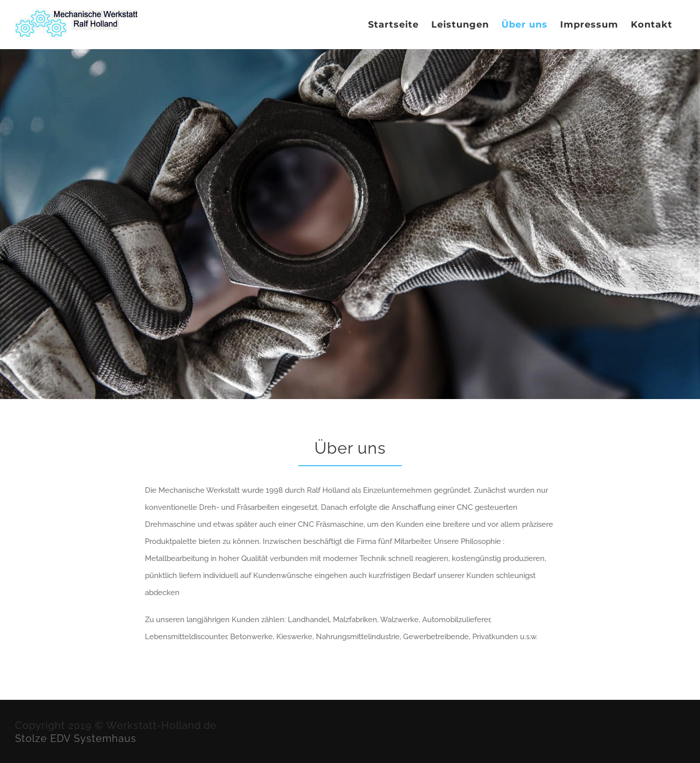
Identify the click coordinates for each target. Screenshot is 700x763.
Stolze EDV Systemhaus (76, 738)
